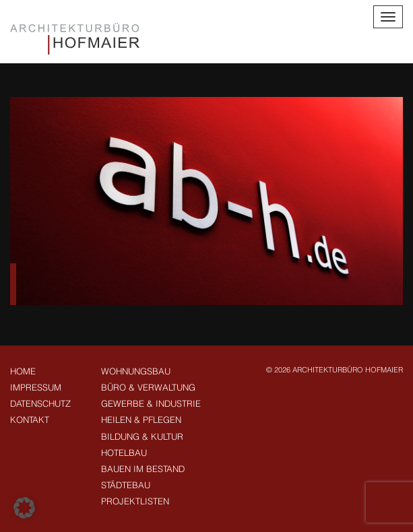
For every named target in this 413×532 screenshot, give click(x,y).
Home (23, 371)
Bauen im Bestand (143, 469)
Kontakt (30, 420)
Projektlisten (135, 501)
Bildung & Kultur (142, 436)
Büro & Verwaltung (148, 387)
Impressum (36, 387)
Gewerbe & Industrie (151, 403)
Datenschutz (40, 403)
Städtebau (126, 485)
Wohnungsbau (136, 371)
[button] (24, 508)
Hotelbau (124, 453)
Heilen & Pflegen (141, 420)
